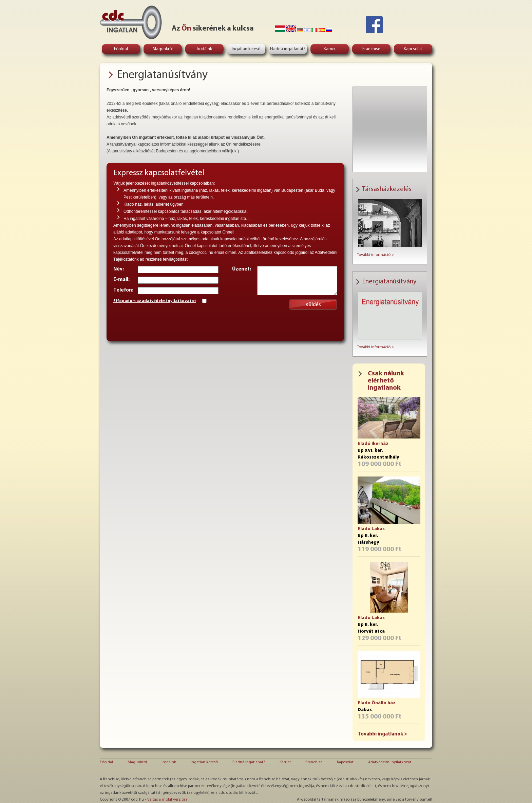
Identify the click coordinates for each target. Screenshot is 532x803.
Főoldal (121, 49)
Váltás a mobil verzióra (167, 800)
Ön (186, 29)
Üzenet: (242, 269)
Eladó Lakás (371, 529)
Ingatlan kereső (246, 49)
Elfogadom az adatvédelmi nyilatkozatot (155, 301)
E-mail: (121, 280)
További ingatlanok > (382, 734)
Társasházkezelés (387, 189)
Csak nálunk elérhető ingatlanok (386, 381)
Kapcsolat (413, 49)
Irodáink (204, 49)
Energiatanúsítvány (162, 75)
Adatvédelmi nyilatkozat (390, 762)
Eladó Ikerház (373, 444)
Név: (119, 269)
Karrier (330, 49)
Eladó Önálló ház (377, 703)
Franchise (371, 49)
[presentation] (165, 321)
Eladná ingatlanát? (288, 49)
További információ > (375, 255)
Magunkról (163, 49)
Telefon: (123, 290)
